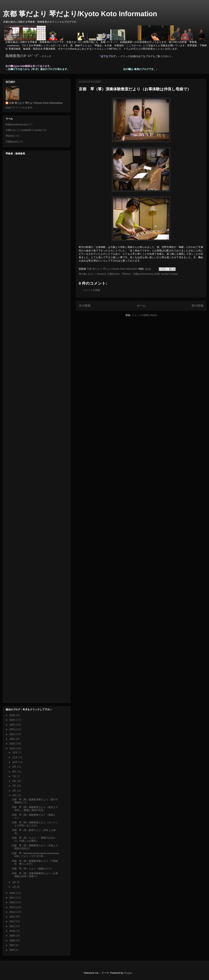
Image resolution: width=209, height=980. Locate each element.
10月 (15, 762)
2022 (12, 734)
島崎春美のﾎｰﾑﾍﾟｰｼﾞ (22, 56)
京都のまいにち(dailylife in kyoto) (24, 130)
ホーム (141, 306)
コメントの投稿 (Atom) (144, 315)
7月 (14, 776)
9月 (14, 767)
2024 (12, 725)
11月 (15, 757)
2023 (12, 729)
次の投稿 (85, 306)
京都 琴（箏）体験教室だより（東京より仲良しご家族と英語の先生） (35, 809)
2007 (12, 945)
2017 (12, 898)
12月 (15, 752)
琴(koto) (10, 136)
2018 (12, 893)
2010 (12, 931)
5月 (14, 786)
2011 (12, 926)
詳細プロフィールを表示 (19, 108)
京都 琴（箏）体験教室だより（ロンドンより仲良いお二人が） (35, 824)
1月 (14, 887)
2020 (12, 744)
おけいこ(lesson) (97, 274)
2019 (12, 748)
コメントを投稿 (92, 290)
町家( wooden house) (166, 274)
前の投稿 (198, 306)
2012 (12, 921)
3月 (14, 795)
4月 (14, 791)
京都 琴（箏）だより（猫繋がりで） (32, 869)
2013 (12, 917)
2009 (12, 936)
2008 (12, 940)
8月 (14, 772)
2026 (12, 715)
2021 (12, 739)
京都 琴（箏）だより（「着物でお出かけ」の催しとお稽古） (34, 839)
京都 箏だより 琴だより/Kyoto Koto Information (80, 14)
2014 (12, 912)
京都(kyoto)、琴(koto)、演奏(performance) (130, 274)
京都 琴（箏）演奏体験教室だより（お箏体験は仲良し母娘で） (35, 875)
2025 (12, 720)
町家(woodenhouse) (16, 124)
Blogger (128, 973)
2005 (12, 950)
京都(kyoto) (12, 142)
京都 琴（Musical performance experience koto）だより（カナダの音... (37, 855)
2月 (14, 882)
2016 (12, 902)
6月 (14, 781)
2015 (12, 907)
